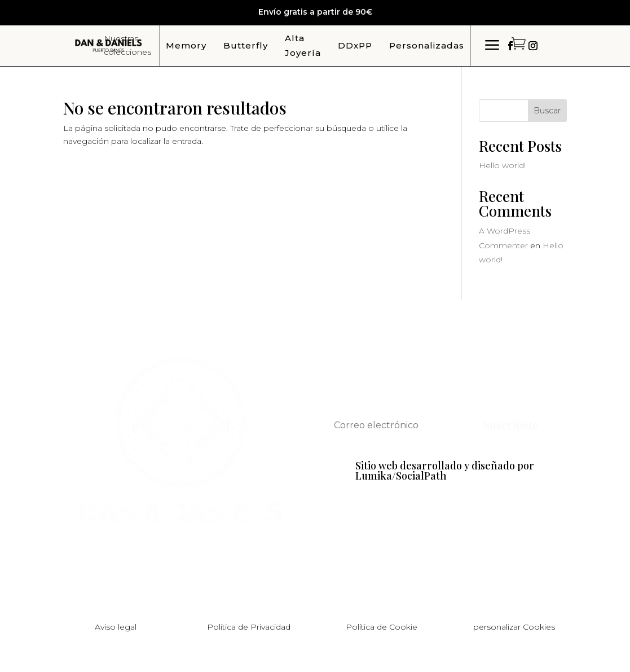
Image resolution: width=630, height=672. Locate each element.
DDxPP (355, 45)
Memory (186, 45)
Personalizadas (427, 45)
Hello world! (502, 165)
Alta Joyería (303, 45)
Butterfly (246, 45)
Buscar (547, 111)
